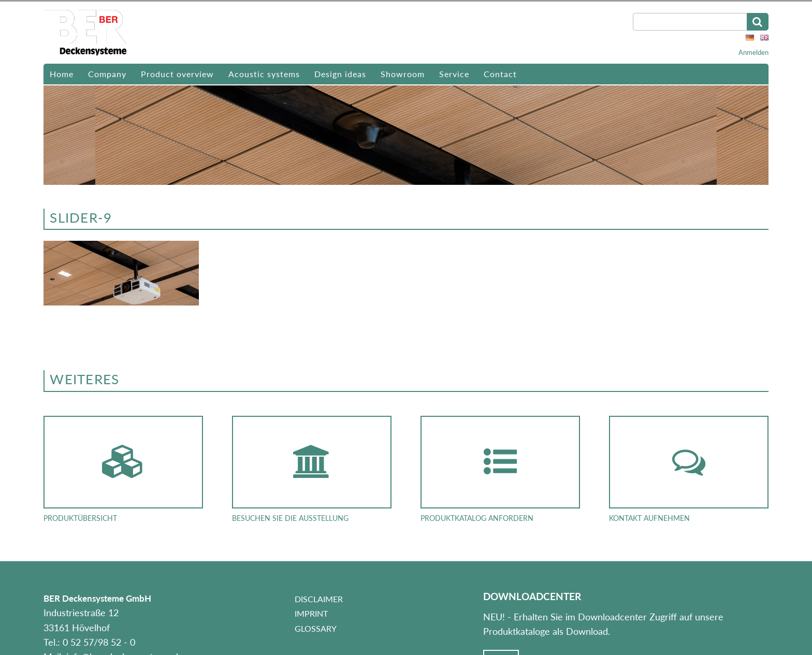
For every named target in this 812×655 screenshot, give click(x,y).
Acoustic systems (264, 74)
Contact (500, 74)
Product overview (177, 74)
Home (62, 74)
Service (454, 74)
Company (107, 74)
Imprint (311, 613)
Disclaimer (319, 599)
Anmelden (753, 52)
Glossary (316, 628)
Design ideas (340, 74)
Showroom (403, 74)
